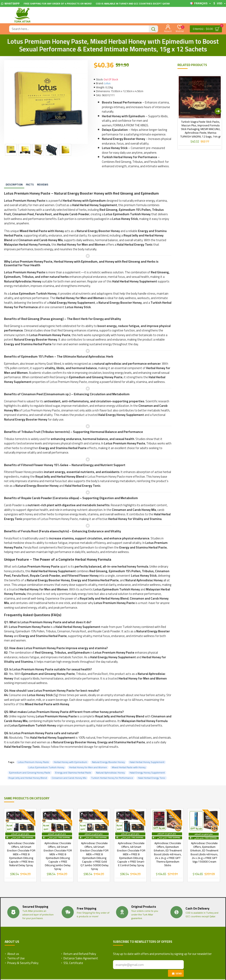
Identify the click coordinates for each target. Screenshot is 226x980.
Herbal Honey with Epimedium (70, 752)
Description (14, 179)
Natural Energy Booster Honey (108, 752)
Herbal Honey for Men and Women (88, 757)
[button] (218, 111)
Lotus (107, 83)
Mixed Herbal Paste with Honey (129, 757)
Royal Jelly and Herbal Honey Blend (28, 768)
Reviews (43, 179)
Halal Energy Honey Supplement (147, 763)
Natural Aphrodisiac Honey (110, 763)
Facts (30, 179)
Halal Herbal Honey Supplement (147, 752)
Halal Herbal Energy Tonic (152, 768)
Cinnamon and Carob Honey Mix (69, 768)
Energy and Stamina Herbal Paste (73, 763)
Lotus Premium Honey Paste (33, 752)
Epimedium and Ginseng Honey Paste (30, 763)
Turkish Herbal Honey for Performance (112, 768)
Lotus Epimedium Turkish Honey (46, 757)
